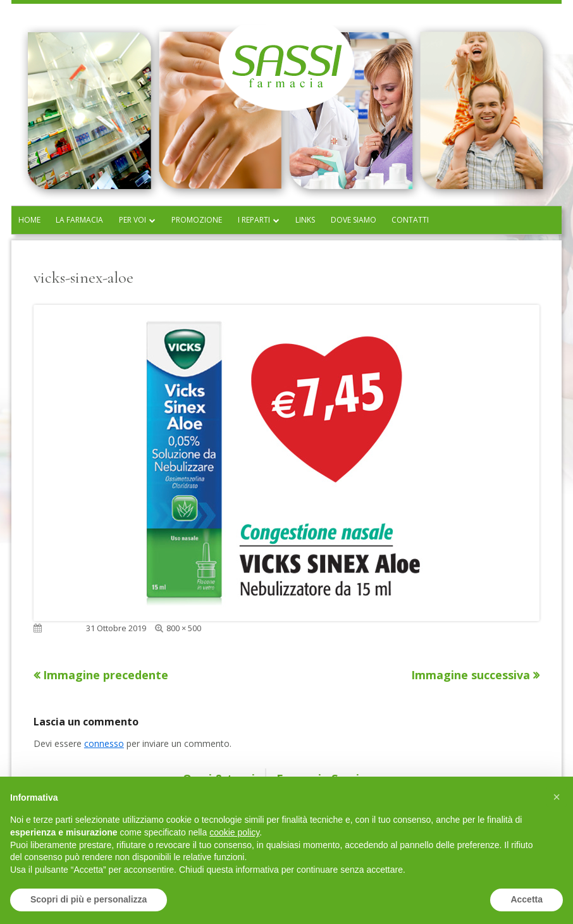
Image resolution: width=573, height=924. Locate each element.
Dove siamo (354, 220)
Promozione (197, 220)
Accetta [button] (527, 899)
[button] (557, 797)
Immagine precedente (106, 675)
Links (305, 220)
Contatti (410, 220)
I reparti (254, 220)
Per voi (132, 220)
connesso (104, 743)
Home (29, 220)
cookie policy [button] (234, 832)
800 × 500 (184, 628)
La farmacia (79, 220)
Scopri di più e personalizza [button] (89, 899)
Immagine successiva (471, 675)
